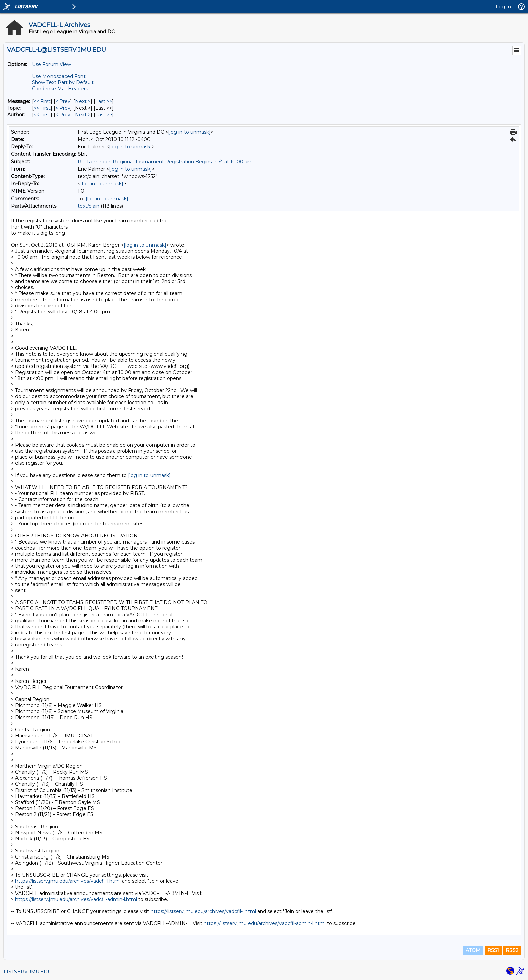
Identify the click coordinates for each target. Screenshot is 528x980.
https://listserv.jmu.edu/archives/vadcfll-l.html (68, 881)
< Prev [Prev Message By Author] (63, 115)
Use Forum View (52, 64)
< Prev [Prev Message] (63, 101)
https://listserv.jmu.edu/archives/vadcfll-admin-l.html (76, 899)
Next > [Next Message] (83, 101)
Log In (503, 7)
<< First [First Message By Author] (42, 115)
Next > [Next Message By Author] (83, 115)
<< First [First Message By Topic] (42, 108)
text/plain (89, 206)
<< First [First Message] (42, 101)
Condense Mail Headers (60, 89)
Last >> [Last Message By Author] (104, 115)
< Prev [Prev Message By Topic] (63, 108)
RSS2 (512, 950)
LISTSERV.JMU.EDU (28, 972)
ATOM (473, 950)
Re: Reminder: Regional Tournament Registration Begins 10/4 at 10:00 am (165, 162)
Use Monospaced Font (59, 76)
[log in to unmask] (189, 132)
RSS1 (493, 950)
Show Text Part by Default (63, 82)
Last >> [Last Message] (104, 101)
